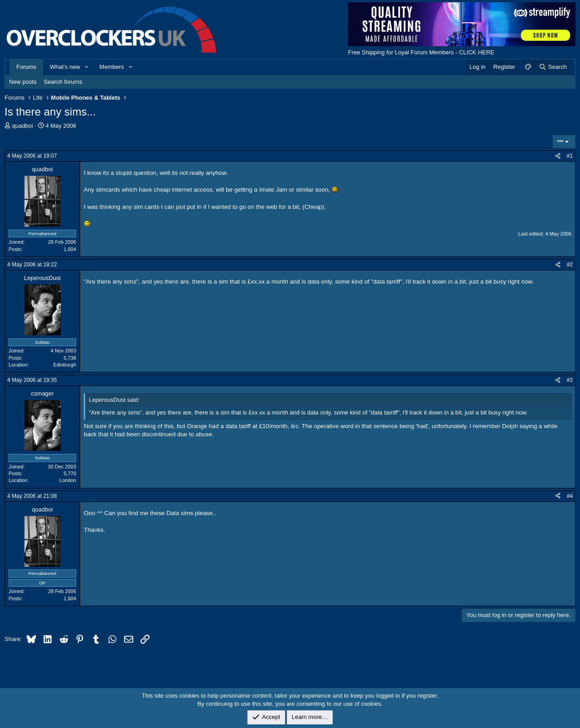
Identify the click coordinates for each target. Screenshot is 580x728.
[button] (87, 67)
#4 (570, 496)
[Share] (558, 156)
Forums (26, 67)
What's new (65, 67)
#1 (570, 156)
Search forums (63, 82)
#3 (570, 380)
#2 (570, 265)
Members (111, 67)
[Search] (553, 67)
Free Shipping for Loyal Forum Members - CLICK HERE (421, 52)
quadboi (23, 126)
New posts (23, 82)
